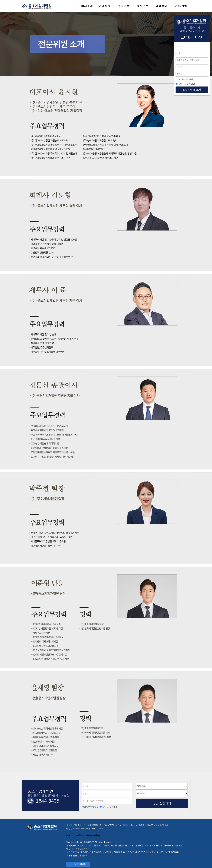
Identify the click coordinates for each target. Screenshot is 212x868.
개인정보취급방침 (90, 807)
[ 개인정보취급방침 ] (185, 79)
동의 (104, 807)
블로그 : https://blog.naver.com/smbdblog (83, 835)
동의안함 (113, 807)
